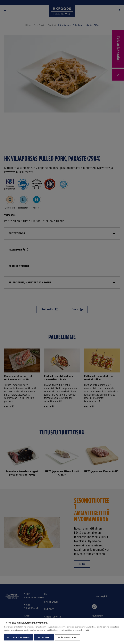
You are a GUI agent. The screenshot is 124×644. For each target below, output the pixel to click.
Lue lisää (85, 630)
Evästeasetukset (68, 637)
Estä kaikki (44, 637)
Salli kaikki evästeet (18, 637)
